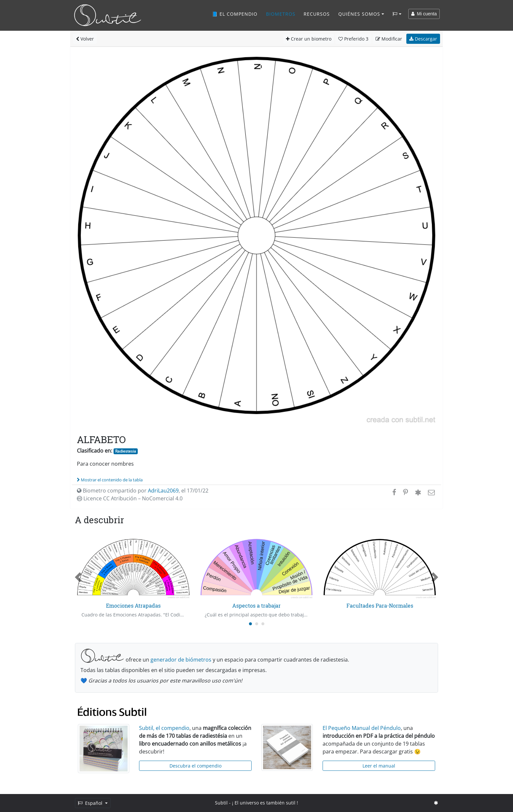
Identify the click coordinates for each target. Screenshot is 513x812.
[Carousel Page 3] (263, 624)
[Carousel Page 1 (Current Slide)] (250, 624)
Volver (85, 39)
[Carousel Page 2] (257, 624)
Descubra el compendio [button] (195, 766)
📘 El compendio (235, 14)
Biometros (281, 14)
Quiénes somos (359, 14)
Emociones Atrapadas (133, 605)
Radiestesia (126, 451)
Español (91, 803)
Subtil (221, 803)
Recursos (317, 14)
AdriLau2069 (163, 491)
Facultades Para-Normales (380, 605)
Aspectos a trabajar (256, 605)
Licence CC (130, 498)
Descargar (423, 39)
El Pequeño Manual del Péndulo (362, 728)
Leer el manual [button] (379, 766)
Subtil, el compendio (164, 728)
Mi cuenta (424, 14)
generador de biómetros (181, 660)
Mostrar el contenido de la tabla (110, 480)
